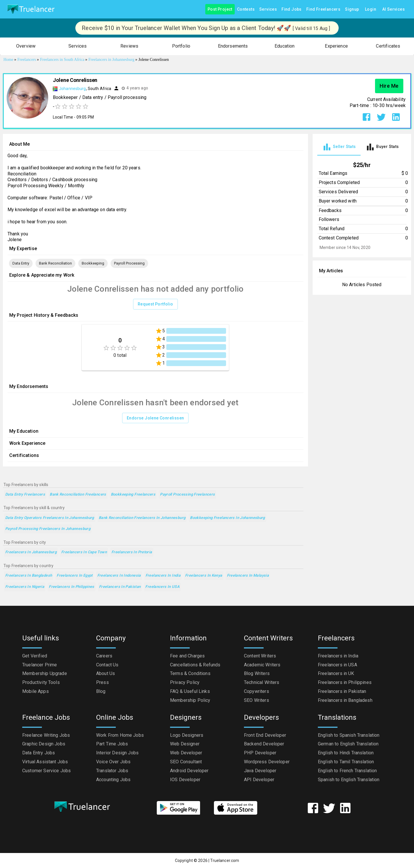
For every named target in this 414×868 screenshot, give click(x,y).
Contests (246, 9)
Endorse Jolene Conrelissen (155, 418)
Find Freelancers (323, 9)
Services (268, 9)
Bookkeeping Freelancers (133, 495)
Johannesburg (72, 89)
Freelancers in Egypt (74, 576)
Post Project (220, 9)
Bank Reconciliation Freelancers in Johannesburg (142, 518)
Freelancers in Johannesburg (31, 552)
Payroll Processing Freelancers (187, 495)
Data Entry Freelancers (25, 495)
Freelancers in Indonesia (119, 576)
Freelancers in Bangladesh (29, 576)
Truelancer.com (225, 860)
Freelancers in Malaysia (248, 576)
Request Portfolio (155, 304)
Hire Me (389, 86)
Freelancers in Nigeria (25, 587)
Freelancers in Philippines (72, 587)
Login (371, 9)
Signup (352, 9)
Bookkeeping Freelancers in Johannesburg (227, 518)
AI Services (394, 9)
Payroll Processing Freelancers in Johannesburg (48, 529)
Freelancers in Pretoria (132, 552)
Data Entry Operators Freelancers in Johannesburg (50, 518)
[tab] (339, 147)
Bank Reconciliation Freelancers (78, 495)
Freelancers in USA (162, 587)
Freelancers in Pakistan (120, 587)
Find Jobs (292, 9)
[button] (26, 46)
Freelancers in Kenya (204, 576)
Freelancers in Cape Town (84, 552)
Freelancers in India (163, 576)
